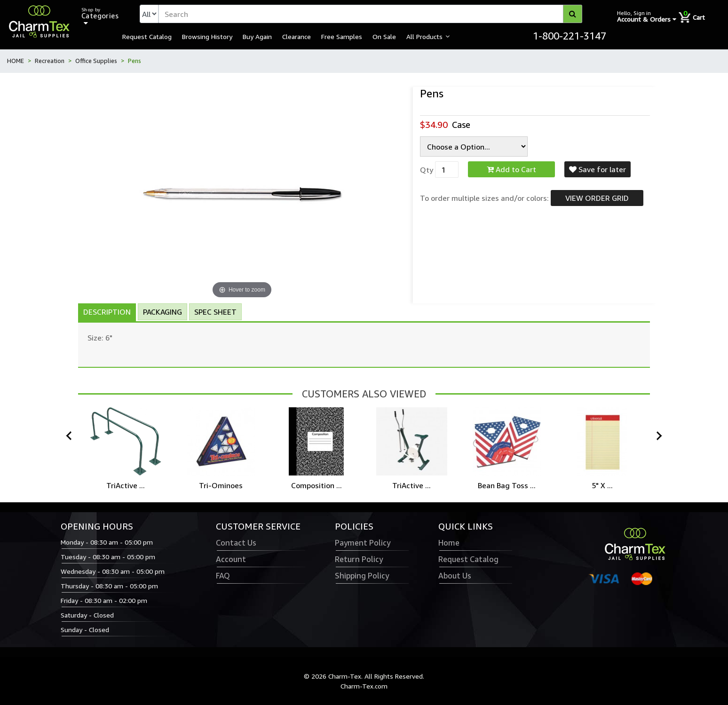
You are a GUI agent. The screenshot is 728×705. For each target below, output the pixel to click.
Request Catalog (147, 36)
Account (231, 559)
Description (107, 312)
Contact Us (236, 543)
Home (449, 543)
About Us (455, 576)
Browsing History (207, 36)
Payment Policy (363, 543)
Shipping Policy (362, 576)
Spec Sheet (215, 312)
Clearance (297, 36)
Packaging (162, 312)
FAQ (223, 576)
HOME (16, 61)
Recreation (50, 61)
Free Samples (342, 36)
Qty (427, 170)
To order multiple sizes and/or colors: (484, 198)
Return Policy (359, 559)
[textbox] (370, 14)
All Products (424, 36)
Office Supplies (96, 61)
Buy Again (257, 36)
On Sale (384, 36)
